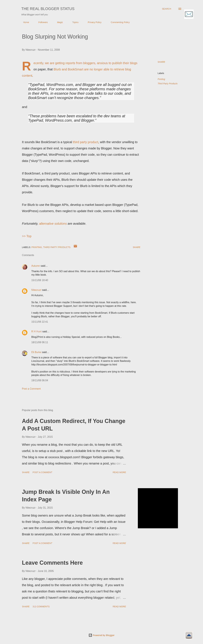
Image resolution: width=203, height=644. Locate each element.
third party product (86, 142)
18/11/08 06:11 (40, 342)
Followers (41, 22)
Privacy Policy (93, 22)
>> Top (27, 236)
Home (24, 22)
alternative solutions (53, 224)
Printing (161, 79)
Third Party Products (168, 84)
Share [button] (161, 62)
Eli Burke (36, 352)
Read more (119, 472)
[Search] (167, 9)
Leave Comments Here (52, 563)
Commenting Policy (118, 22)
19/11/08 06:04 (40, 380)
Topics (73, 22)
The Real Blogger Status (48, 9)
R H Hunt (36, 331)
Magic (58, 22)
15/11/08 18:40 (40, 280)
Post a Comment (31, 389)
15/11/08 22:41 (40, 322)
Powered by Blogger (101, 635)
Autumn (36, 266)
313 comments (41, 607)
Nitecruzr (36, 290)
